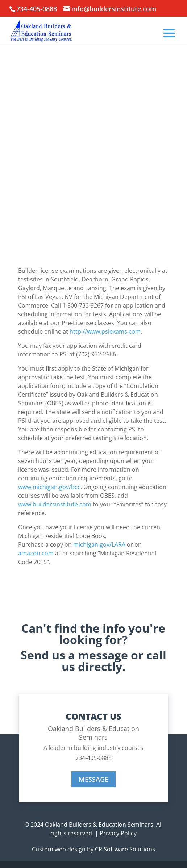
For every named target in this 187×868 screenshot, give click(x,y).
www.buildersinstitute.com (55, 504)
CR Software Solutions (125, 849)
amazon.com (36, 553)
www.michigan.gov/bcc (49, 487)
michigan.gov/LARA (99, 544)
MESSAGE (93, 779)
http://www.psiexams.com (105, 331)
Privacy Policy (118, 833)
